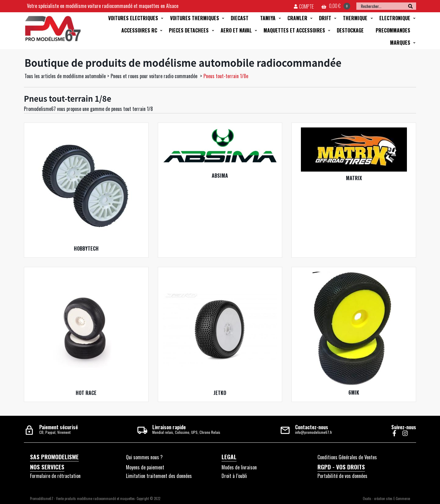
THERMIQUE (355, 18)
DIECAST (240, 18)
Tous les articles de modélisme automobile (65, 76)
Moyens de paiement (145, 467)
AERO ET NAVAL (236, 30)
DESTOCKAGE (350, 30)
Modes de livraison (239, 467)
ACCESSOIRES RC (139, 30)
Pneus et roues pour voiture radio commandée (155, 76)
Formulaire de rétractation (55, 476)
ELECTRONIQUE (395, 18)
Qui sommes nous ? (144, 457)
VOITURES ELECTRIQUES (133, 18)
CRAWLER (297, 18)
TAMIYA (268, 18)
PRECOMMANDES (393, 30)
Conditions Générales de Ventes (347, 457)
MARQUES (400, 43)
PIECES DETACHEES (189, 30)
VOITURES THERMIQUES (195, 18)
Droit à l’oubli (234, 476)
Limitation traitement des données (159, 476)
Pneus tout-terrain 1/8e (226, 76)
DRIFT (325, 18)
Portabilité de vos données (342, 476)
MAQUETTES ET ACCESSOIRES (294, 30)
